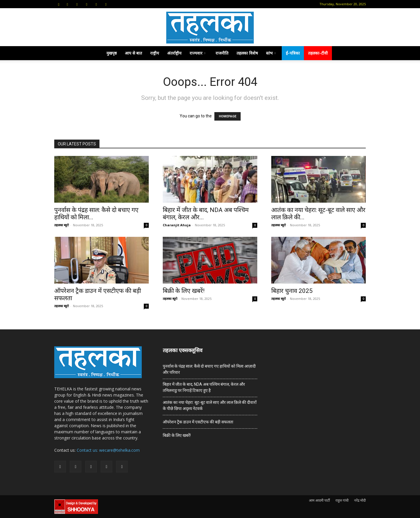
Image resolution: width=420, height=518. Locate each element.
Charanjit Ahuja (177, 225)
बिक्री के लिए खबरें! (184, 291)
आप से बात (133, 53)
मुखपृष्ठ (112, 53)
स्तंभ (271, 53)
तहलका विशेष (247, 53)
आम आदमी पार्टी (319, 500)
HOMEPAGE (228, 116)
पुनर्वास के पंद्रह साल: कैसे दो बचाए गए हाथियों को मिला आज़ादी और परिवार (209, 369)
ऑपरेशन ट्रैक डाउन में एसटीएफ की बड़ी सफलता (198, 422)
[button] (59, 4)
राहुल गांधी (342, 500)
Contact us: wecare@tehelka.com (108, 450)
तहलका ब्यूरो (62, 225)
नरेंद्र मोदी (360, 500)
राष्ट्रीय (155, 53)
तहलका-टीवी (318, 53)
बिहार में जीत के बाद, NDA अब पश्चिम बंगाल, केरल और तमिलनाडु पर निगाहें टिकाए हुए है (204, 387)
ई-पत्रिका (293, 53)
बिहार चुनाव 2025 (293, 291)
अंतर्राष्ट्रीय (174, 53)
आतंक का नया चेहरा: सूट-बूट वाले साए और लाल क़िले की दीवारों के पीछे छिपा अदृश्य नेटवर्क (210, 405)
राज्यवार (197, 53)
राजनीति (222, 53)
